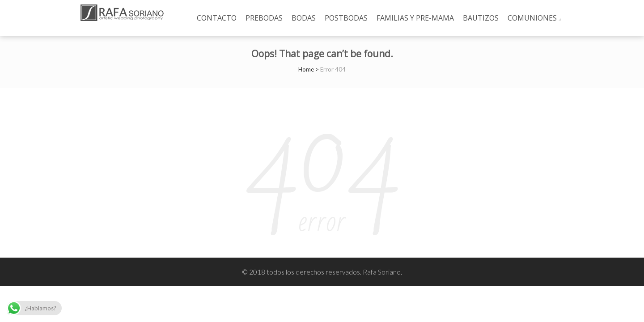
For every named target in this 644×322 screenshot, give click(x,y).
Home (306, 69)
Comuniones (532, 18)
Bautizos (481, 18)
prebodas (264, 18)
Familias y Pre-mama (415, 18)
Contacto (217, 18)
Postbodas (346, 18)
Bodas (304, 18)
